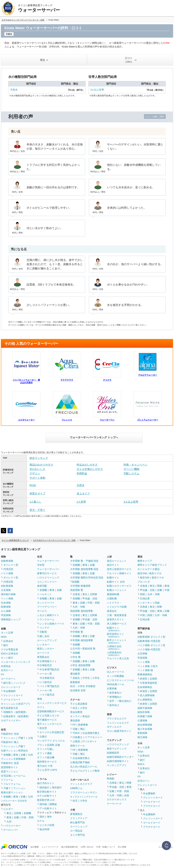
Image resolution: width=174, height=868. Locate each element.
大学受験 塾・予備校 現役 (84, 561)
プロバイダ (144, 582)
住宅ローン (7, 670)
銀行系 (7, 683)
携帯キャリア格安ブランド (152, 565)
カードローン (8, 679)
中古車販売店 (44, 665)
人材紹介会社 (114, 647)
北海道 (76, 594)
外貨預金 (6, 666)
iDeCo (141, 764)
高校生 (76, 678)
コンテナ (44, 628)
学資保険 (6, 615)
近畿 (23, 755)
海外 (49, 817)
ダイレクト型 (11, 565)
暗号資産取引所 (9, 708)
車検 (40, 699)
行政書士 (78, 737)
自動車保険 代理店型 (149, 641)
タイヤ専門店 (78, 835)
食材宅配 (42, 586)
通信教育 (75, 674)
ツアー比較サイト (47, 808)
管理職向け (115, 697)
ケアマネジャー (94, 737)
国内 (42, 817)
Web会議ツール (116, 684)
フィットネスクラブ (81, 784)
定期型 (153, 679)
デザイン (35, 473)
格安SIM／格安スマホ (149, 573)
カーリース (43, 653)
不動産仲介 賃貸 (10, 763)
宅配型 (43, 632)
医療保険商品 (145, 674)
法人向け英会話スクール (84, 767)
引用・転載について (106, 847)
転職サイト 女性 (116, 582)
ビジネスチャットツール (120, 680)
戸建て (22, 738)
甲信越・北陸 (90, 598)
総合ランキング (39, 458)
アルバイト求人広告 (118, 658)
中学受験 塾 (77, 632)
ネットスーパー (46, 603)
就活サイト (113, 565)
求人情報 (122, 847)
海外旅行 (57, 787)
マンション (9, 738)
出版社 (43, 736)
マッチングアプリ (117, 765)
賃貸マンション (9, 771)
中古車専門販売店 (49, 670)
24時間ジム (76, 788)
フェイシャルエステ (118, 723)
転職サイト (113, 578)
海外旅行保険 (8, 594)
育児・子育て (37, 510)
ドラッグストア (79, 818)
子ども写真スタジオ (48, 716)
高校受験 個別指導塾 (82, 611)
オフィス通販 (44, 753)
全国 (127, 795)
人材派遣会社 (114, 654)
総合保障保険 (145, 725)
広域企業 (145, 598)
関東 (129, 783)
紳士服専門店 (78, 822)
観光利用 (44, 829)
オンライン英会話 (80, 716)
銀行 (6, 645)
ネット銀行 (7, 658)
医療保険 (6, 607)
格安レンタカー (46, 649)
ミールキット (44, 594)
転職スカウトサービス (119, 586)
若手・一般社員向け (120, 701)
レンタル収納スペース (52, 624)
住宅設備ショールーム (13, 776)
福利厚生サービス (47, 762)
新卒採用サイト (115, 635)
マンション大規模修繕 (13, 759)
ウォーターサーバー (48, 561)
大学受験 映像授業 (80, 586)
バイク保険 (7, 573)
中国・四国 (27, 817)
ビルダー (8, 809)
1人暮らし (36, 502)
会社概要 (35, 847)
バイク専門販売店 (49, 686)
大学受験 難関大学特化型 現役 (87, 578)
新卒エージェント (117, 641)
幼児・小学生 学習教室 (83, 686)
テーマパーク (114, 804)
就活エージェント (117, 561)
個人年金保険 (145, 729)
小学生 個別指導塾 (80, 665)
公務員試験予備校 (80, 762)
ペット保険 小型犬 (148, 666)
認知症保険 (144, 712)
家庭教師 (75, 682)
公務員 (76, 741)
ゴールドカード (12, 700)
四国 (142, 594)
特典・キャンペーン (135, 465)
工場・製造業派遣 (117, 615)
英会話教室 (76, 712)
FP (74, 725)
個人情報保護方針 (70, 847)
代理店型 (8, 569)
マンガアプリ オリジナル (51, 741)
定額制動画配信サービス (51, 711)
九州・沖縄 (79, 607)
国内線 (43, 804)
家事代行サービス (47, 573)
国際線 (53, 804)
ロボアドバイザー (11, 720)
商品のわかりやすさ (41, 465)
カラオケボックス (117, 799)
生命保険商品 (145, 687)
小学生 (96, 678)
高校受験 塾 (77, 590)
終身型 (144, 679)
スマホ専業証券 (9, 649)
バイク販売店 (44, 682)
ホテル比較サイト (47, 796)
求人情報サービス (117, 624)
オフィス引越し (46, 749)
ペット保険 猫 (145, 670)
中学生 (86, 678)
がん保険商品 (145, 700)
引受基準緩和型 (149, 683)
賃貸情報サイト (9, 767)
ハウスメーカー (12, 826)
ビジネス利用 (47, 825)
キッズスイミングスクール (84, 797)
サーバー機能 (131, 469)
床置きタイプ (37, 493)
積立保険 (142, 737)
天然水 (14, 90)
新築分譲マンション (12, 792)
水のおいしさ (37, 469)
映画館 (111, 779)
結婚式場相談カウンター (120, 757)
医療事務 (83, 725)
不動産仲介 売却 (10, 734)
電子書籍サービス (47, 720)
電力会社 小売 (45, 766)
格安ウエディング (117, 749)
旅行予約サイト (46, 783)
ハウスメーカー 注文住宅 (14, 801)
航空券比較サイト (47, 792)
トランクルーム (46, 619)
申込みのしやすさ (87, 465)
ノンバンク (19, 683)
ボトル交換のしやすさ (90, 469)
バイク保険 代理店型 (149, 649)
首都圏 (7, 755)
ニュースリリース (50, 847)
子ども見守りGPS (47, 770)
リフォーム (7, 780)
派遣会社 (112, 611)
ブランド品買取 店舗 (49, 745)
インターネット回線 (149, 603)
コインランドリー (47, 582)
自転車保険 (7, 586)
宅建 (75, 729)
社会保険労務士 (91, 733)
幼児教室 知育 (78, 690)
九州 (30, 755)
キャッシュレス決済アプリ (16, 704)
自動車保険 (7, 561)
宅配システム (131, 473)
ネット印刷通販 (115, 676)
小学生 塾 (75, 657)
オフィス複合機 (46, 757)
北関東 (18, 813)
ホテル (41, 821)
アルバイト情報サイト (119, 573)
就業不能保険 (145, 708)
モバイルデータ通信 (149, 569)
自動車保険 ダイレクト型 (151, 637)
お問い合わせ (87, 847)
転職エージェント (117, 590)
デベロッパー (11, 830)
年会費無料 (9, 691)
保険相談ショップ (11, 619)
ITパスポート (90, 741)
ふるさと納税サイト (48, 615)
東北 (9, 813)
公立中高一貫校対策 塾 (83, 649)
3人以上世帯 (97, 90)
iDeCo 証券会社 (10, 654)
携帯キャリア (145, 561)
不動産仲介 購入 (10, 742)
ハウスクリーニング (48, 578)
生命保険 (6, 603)
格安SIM (145, 578)
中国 (167, 590)
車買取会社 (43, 657)
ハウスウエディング (118, 744)
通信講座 (75, 720)
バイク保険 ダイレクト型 (151, 645)
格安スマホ (158, 578)
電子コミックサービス (49, 724)
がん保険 (6, 611)
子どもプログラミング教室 (85, 771)
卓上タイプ (83, 493)
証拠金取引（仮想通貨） (17, 716)
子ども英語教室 (79, 704)
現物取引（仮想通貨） (16, 712)
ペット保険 (7, 598)
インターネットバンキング (16, 662)
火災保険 (6, 590)
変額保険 (142, 733)
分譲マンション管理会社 (14, 751)
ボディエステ (114, 727)
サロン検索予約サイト (119, 731)
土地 (30, 738)
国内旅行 (44, 787)
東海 (16, 755)
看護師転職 (113, 594)
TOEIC (76, 733)
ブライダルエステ (117, 719)
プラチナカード (152, 806)
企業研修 (112, 688)
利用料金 (82, 473)
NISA (4, 637)
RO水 (33, 485)
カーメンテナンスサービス (52, 703)
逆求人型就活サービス (119, 569)
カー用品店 (76, 831)
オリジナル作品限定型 (52, 732)
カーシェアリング (47, 640)
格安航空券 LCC (46, 800)
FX (2, 674)
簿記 (82, 729)
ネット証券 (7, 633)
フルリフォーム (12, 784)
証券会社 (8, 641)
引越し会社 (43, 636)
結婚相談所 (113, 753)
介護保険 (142, 720)
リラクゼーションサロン (84, 792)
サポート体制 (37, 478)
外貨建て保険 (145, 716)
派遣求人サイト (115, 619)
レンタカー (43, 645)
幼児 (75, 708)
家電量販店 (76, 814)
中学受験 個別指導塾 (82, 640)
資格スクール (78, 746)
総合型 (43, 728)
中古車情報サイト (47, 661)
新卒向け (114, 705)
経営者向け (115, 693)
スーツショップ (79, 827)
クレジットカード (11, 687)
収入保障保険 (147, 695)
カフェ (41, 707)
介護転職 (112, 598)
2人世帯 (81, 502)
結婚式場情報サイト (118, 761)
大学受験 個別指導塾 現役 (84, 569)
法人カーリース (115, 672)
